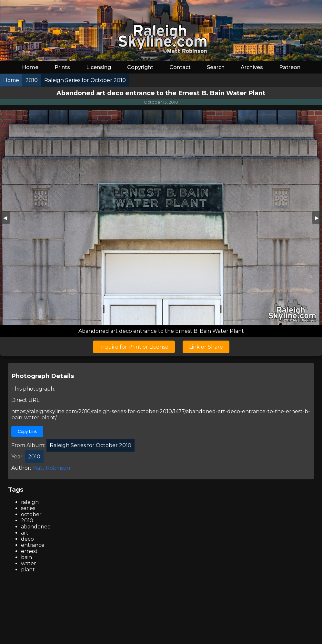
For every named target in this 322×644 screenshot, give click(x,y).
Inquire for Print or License (134, 347)
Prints (62, 67)
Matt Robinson (51, 468)
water (29, 563)
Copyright (140, 67)
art (25, 533)
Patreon (290, 67)
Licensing (99, 67)
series (28, 508)
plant (28, 570)
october (31, 514)
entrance (33, 545)
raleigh (30, 502)
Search (216, 67)
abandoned (36, 527)
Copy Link (27, 431)
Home (30, 67)
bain (26, 557)
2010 (27, 521)
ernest (29, 551)
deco (27, 539)
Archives (252, 67)
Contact (180, 67)
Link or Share (206, 347)
